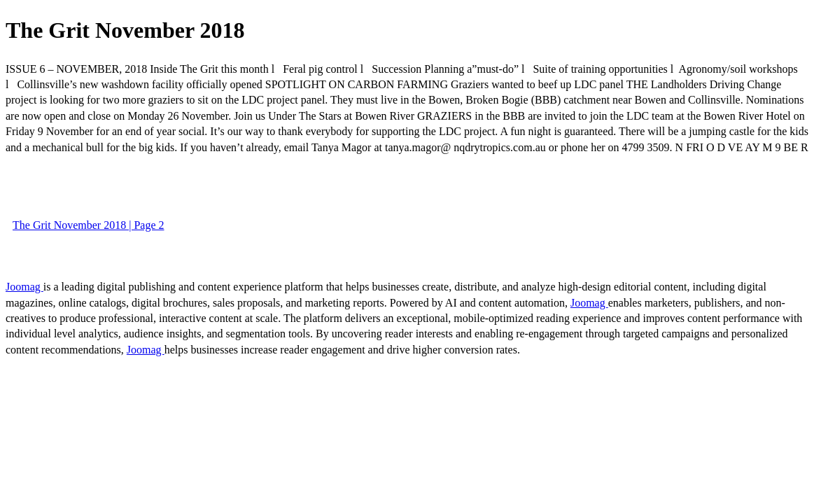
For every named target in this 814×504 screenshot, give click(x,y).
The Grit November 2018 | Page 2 (88, 225)
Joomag (24, 287)
